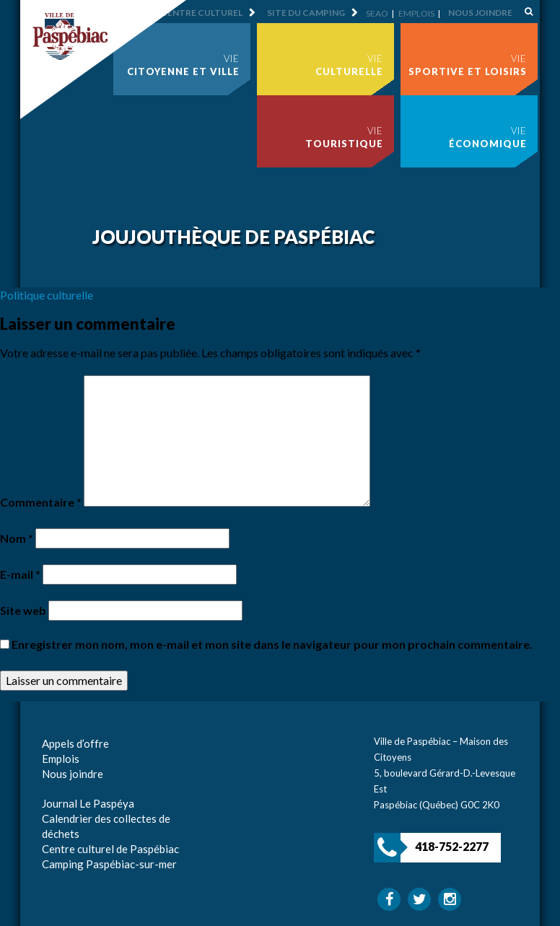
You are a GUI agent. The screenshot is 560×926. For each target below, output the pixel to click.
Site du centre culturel (184, 13)
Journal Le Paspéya (88, 803)
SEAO (377, 13)
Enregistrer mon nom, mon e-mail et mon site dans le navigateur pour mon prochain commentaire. (272, 644)
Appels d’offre (75, 743)
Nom (17, 538)
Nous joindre (480, 13)
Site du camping (306, 13)
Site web (23, 610)
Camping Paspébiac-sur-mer (109, 864)
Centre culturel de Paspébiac (110, 849)
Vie (183, 65)
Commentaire (41, 502)
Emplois (416, 13)
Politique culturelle (47, 295)
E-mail (20, 574)
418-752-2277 (452, 846)
